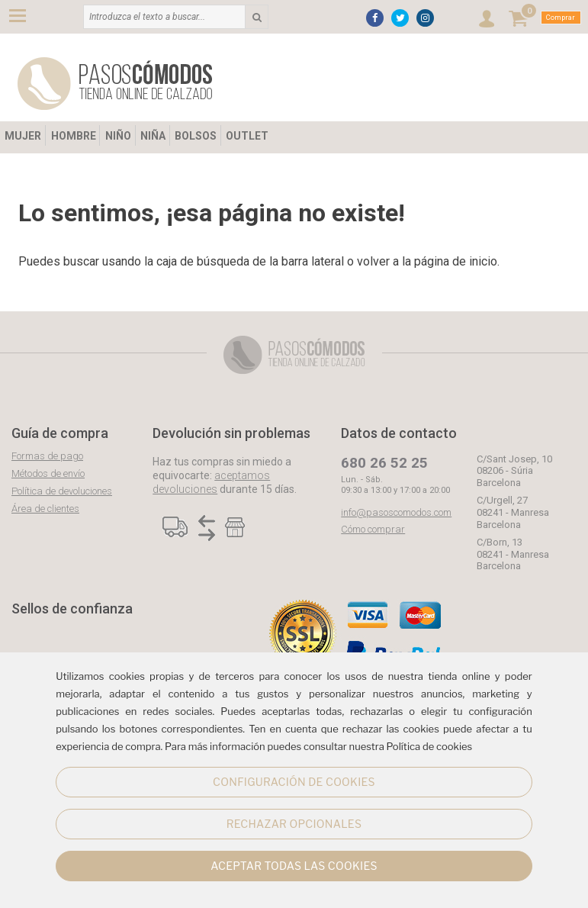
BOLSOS (196, 136)
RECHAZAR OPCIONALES (294, 824)
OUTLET (247, 136)
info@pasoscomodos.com (396, 512)
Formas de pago (47, 456)
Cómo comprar (373, 529)
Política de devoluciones (62, 491)
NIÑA (153, 136)
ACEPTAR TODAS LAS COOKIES (294, 866)
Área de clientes (45, 509)
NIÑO (118, 136)
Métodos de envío (48, 473)
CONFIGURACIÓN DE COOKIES (294, 782)
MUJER (23, 136)
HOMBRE (74, 136)
